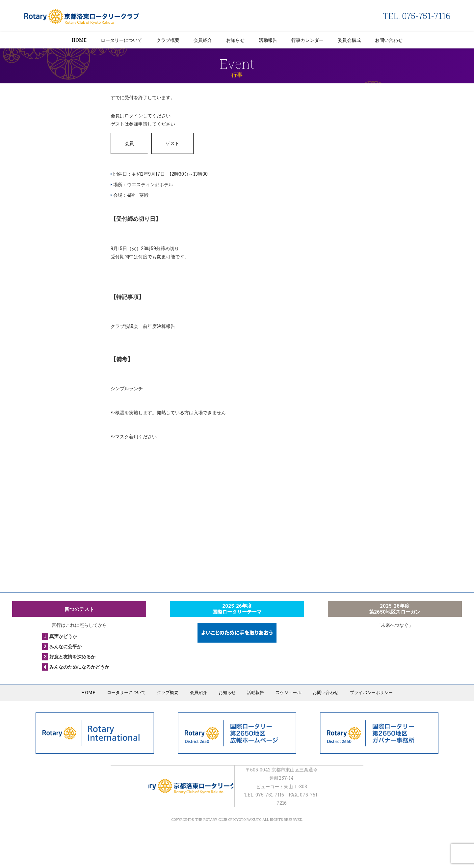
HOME (79, 40)
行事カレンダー (307, 40)
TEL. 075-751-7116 (417, 16)
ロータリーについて (121, 40)
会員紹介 (203, 40)
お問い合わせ (389, 40)
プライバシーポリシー (369, 692)
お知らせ (235, 40)
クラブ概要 (168, 40)
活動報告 (268, 40)
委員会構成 (349, 40)
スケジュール (287, 692)
